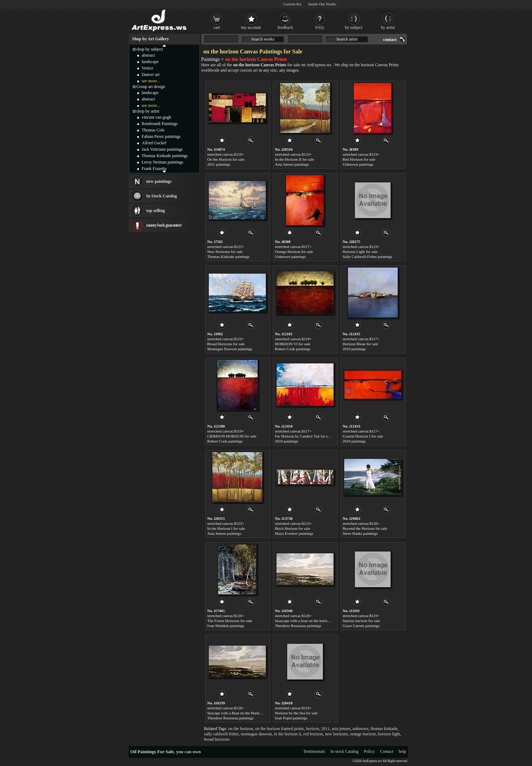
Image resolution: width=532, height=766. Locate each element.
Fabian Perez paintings (161, 136)
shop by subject (150, 49)
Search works (263, 39)
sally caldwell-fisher (221, 734)
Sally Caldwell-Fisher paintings (368, 257)
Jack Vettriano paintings (162, 149)
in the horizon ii (288, 734)
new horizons (336, 734)
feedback (285, 27)
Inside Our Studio (322, 4)
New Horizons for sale (225, 252)
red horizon (313, 734)
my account (251, 27)
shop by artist (148, 111)
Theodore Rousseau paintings (298, 626)
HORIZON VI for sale (293, 344)
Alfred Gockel (154, 143)
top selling (156, 211)
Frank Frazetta (154, 169)
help (402, 751)
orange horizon (363, 734)
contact (390, 40)
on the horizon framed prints (280, 729)
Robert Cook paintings (293, 349)
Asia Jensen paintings (292, 164)
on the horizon (241, 729)
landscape (150, 62)
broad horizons (217, 739)
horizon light (389, 734)
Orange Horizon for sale (294, 252)
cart (217, 27)
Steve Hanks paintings (360, 533)
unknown (360, 729)
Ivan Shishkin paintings (226, 626)
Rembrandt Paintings (160, 124)
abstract (148, 55)
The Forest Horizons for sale (230, 621)
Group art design (151, 87)
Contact (387, 751)
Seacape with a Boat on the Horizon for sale (242, 713)
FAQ (319, 27)
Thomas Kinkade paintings (229, 257)
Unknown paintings (358, 164)
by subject (354, 27)
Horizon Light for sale (360, 252)
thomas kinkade (384, 729)
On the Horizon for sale (226, 159)
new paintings (159, 181)
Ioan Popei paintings (291, 718)
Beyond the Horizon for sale (365, 528)
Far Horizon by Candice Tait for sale (304, 436)
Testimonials (314, 751)
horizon (313, 729)
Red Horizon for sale (359, 159)
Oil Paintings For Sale (152, 752)
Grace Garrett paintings (361, 626)
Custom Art (292, 4)
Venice (148, 68)
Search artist (347, 39)
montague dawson (256, 734)
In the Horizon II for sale (295, 159)
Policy (369, 751)
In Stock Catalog (162, 196)
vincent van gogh (157, 117)
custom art (249, 70)
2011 (325, 729)
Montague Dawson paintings (230, 349)
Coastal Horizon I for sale (363, 436)
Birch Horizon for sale (293, 528)
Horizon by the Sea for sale (296, 713)
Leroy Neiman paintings (163, 162)
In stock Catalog (344, 751)
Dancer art (151, 74)
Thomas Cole (153, 130)
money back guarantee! (164, 225)
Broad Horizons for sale (226, 344)
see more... (151, 81)
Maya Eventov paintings (294, 533)
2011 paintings (219, 164)
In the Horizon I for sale (226, 528)
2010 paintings (354, 349)
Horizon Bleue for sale (361, 344)
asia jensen (341, 729)
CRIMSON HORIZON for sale (232, 436)
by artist (388, 27)
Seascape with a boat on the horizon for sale (310, 621)
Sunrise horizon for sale (361, 621)
